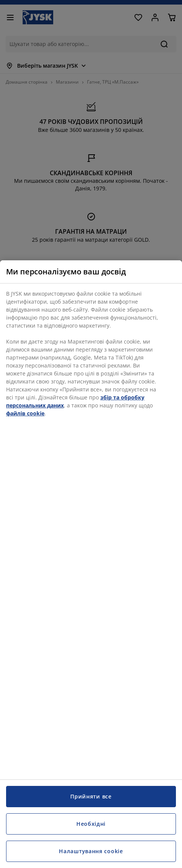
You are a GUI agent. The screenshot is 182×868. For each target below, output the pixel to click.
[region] (91, 564)
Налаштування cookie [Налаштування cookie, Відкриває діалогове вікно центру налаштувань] (91, 851)
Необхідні (91, 824)
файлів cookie (25, 413)
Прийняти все (91, 796)
